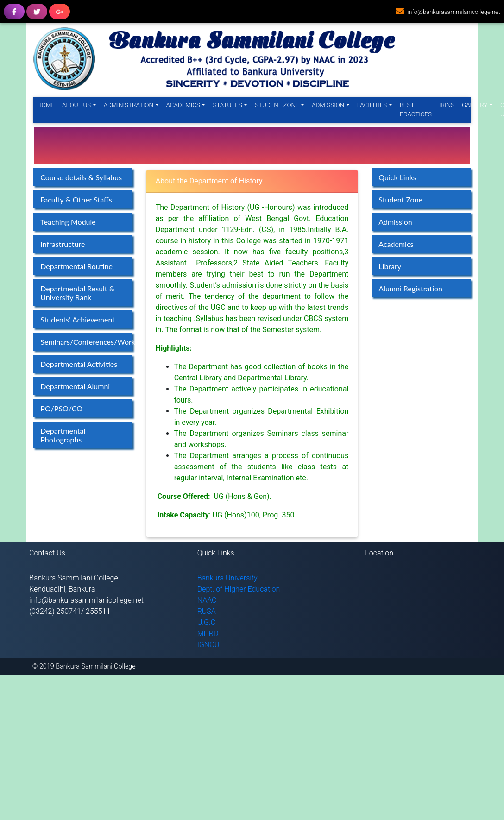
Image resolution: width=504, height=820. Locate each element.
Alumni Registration (410, 288)
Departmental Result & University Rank (77, 293)
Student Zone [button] (277, 105)
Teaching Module (68, 222)
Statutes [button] (227, 105)
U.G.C (207, 622)
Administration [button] (129, 105)
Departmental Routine (76, 266)
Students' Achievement (78, 319)
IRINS (447, 105)
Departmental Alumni (75, 386)
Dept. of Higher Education (239, 589)
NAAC (207, 600)
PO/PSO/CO (61, 408)
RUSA (207, 611)
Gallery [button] (475, 105)
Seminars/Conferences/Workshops (86, 342)
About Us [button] (76, 105)
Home (48, 104)
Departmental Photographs (63, 435)
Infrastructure (63, 244)
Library (390, 266)
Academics (396, 244)
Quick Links (397, 177)
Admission (395, 222)
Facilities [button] (372, 105)
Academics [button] (183, 105)
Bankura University (227, 578)
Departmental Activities (79, 364)
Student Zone (400, 199)
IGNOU (208, 645)
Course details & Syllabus (81, 177)
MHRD (208, 634)
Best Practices (416, 110)
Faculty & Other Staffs (76, 199)
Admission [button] (328, 105)
